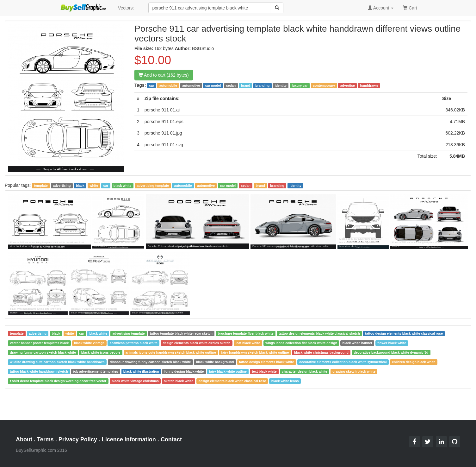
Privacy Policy (78, 439)
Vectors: (126, 8)
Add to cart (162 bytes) (164, 75)
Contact (171, 439)
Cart (410, 7)
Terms (45, 439)
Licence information (129, 439)
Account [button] (381, 8)
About (24, 439)
